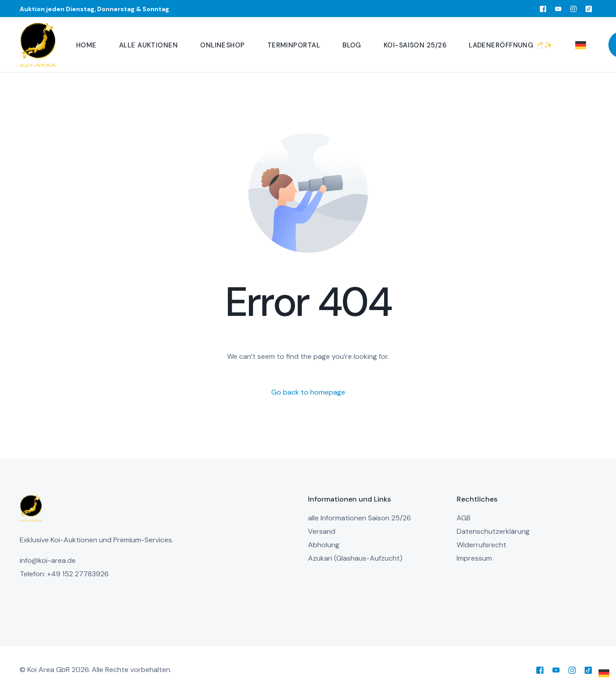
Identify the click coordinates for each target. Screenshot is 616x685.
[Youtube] (558, 9)
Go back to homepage (308, 392)
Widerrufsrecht (481, 545)
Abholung (324, 545)
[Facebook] (543, 9)
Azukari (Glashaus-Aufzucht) (355, 558)
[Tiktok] (589, 9)
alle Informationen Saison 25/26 (359, 518)
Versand (322, 531)
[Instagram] (573, 9)
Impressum (474, 558)
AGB (464, 518)
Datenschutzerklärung (493, 531)
